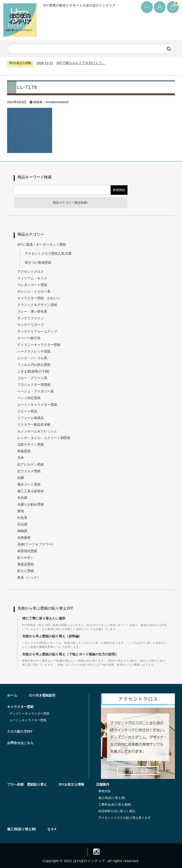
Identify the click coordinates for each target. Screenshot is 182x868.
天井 (21, 458)
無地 (21, 511)
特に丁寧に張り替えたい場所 (44, 618)
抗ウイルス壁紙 (29, 471)
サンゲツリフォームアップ (37, 331)
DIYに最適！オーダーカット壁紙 (42, 244)
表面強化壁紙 (27, 551)
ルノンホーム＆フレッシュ (37, 431)
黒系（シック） (29, 577)
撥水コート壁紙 (29, 484)
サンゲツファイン (31, 318)
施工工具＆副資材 (31, 491)
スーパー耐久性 (29, 338)
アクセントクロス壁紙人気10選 (48, 253)
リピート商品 (27, 411)
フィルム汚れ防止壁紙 (34, 365)
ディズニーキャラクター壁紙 (39, 345)
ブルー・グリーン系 (32, 378)
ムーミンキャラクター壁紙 (37, 405)
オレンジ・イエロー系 (34, 291)
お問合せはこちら (20, 743)
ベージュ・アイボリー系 (36, 391)
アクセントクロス (31, 272)
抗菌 (21, 478)
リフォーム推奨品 (31, 418)
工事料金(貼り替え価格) (115, 804)
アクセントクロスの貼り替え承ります (125, 818)
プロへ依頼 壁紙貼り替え (27, 784)
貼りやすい (26, 558)
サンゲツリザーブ (31, 325)
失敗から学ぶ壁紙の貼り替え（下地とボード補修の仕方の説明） (70, 654)
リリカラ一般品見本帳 (34, 424)
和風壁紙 (24, 451)
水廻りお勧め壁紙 (31, 504)
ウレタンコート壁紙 (32, 285)
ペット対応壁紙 (29, 398)
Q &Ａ (52, 829)
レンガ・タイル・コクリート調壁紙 (44, 438)
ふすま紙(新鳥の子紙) (33, 371)
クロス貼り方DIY (20, 731)
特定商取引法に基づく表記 (117, 811)
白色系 (22, 518)
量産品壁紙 (26, 564)
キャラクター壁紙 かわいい (39, 298)
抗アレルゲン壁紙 (31, 464)
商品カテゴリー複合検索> (71, 203)
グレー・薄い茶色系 (32, 311)
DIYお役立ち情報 (71, 784)
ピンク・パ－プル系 (32, 358)
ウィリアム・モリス (32, 278)
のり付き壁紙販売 (42, 695)
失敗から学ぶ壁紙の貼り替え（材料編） (52, 636)
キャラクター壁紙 (20, 707)
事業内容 (105, 791)
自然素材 (24, 538)
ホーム (12, 695)
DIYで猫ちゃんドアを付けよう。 (81, 64)
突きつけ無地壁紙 (38, 262)
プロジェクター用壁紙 (34, 385)
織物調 (22, 531)
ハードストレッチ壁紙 (34, 351)
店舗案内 (103, 784)
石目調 (22, 524)
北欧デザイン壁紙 (31, 444)
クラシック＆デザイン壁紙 (37, 305)
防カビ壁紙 (26, 571)
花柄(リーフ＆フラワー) (35, 544)
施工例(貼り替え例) (112, 798)
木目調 (22, 498)
